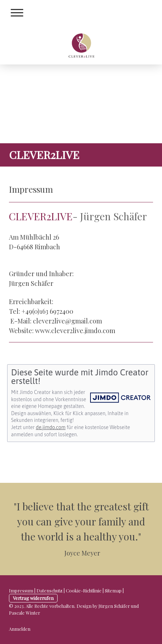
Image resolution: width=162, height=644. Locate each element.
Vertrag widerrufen (33, 598)
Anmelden (20, 629)
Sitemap (113, 590)
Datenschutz (50, 590)
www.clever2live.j (61, 331)
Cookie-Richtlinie (84, 590)
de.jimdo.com (51, 427)
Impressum (21, 590)
